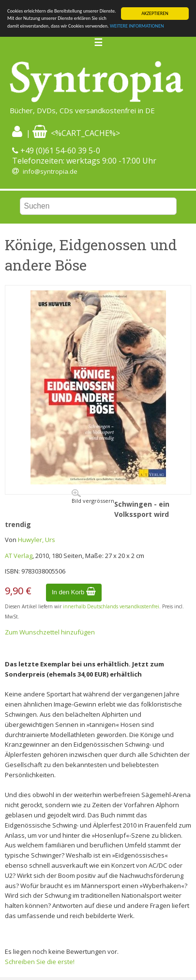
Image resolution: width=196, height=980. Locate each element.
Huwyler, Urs (37, 540)
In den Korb (74, 592)
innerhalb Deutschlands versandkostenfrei (111, 606)
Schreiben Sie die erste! (40, 962)
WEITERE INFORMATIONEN (137, 26)
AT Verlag (19, 555)
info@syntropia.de (50, 171)
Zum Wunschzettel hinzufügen (50, 632)
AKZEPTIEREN (155, 13)
